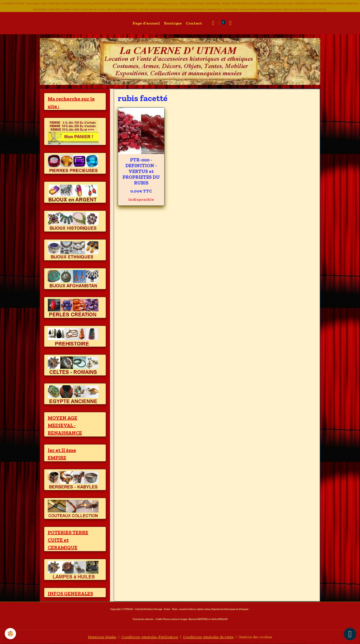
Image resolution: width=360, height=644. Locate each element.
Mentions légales (98, 637)
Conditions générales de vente (210, 637)
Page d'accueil (146, 23)
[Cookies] (11, 634)
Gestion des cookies (260, 637)
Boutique (173, 23)
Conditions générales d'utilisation (148, 637)
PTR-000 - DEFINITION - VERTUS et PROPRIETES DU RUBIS (141, 171)
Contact (194, 23)
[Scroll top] (350, 634)
